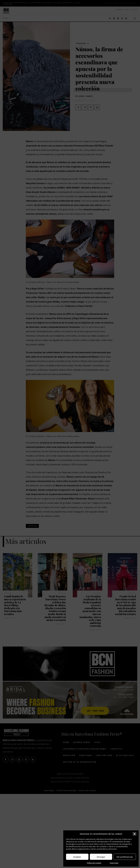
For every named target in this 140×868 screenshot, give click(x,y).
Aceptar (77, 857)
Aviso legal (114, 863)
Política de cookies (94, 863)
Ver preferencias (125, 857)
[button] (135, 834)
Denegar (101, 857)
